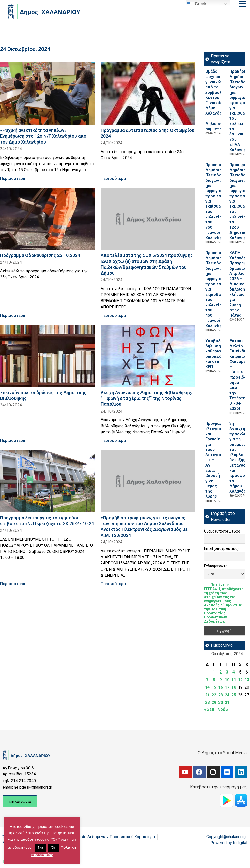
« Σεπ (209, 709)
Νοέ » (223, 709)
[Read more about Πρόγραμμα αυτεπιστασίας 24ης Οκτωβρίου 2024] (148, 93)
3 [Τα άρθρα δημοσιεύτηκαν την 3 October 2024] (227, 672)
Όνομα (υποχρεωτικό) (222, 531)
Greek (197, 4)
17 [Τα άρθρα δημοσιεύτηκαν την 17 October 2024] (227, 687)
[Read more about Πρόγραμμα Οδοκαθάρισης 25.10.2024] (47, 219)
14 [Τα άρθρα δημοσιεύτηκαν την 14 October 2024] (207, 687)
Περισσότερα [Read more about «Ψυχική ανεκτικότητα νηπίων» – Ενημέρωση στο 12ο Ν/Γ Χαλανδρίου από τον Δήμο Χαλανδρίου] (13, 178)
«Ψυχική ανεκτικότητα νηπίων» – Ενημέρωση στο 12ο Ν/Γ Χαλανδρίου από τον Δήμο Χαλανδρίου (43, 136)
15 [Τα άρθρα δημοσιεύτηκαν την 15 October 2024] (214, 687)
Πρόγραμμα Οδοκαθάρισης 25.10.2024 (40, 255)
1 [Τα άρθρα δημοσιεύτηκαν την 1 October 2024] (214, 672)
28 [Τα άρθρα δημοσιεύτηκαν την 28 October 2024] (207, 703)
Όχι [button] (54, 848)
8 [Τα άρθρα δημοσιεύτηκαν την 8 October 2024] (214, 680)
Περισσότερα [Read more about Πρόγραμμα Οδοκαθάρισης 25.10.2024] (13, 316)
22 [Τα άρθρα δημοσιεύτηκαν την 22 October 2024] (214, 695)
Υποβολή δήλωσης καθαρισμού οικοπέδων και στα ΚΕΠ (217, 354)
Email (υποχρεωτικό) (221, 548)
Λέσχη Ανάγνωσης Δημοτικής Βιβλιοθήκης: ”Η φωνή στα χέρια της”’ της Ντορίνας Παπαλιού (146, 398)
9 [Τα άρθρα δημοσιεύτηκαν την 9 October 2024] (220, 680)
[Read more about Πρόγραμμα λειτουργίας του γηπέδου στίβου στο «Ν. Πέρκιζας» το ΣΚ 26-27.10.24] (47, 481)
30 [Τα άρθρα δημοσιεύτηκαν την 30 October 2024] (221, 703)
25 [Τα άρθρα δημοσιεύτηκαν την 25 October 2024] (234, 695)
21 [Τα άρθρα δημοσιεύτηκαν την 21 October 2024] (207, 695)
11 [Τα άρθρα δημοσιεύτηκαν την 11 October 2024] (234, 680)
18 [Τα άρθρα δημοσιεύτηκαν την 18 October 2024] (234, 687)
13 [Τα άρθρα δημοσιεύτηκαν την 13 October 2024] (247, 680)
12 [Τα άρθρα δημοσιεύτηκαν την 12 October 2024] (240, 680)
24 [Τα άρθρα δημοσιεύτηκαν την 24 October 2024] (227, 695)
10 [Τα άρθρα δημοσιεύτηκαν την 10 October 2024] (227, 680)
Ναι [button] (40, 848)
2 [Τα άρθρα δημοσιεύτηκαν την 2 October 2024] (220, 672)
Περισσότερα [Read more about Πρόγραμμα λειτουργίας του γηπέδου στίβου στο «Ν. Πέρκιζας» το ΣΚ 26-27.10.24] (13, 584)
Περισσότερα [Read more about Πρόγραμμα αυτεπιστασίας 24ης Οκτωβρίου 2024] (113, 178)
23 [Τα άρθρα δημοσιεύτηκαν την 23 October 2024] (221, 695)
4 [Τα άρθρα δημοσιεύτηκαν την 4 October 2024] (234, 672)
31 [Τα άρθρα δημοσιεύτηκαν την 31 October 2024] (227, 703)
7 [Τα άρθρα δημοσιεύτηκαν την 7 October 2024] (207, 680)
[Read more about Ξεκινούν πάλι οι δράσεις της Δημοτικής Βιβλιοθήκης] (47, 356)
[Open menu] (242, 4)
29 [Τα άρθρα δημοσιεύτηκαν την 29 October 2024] (214, 703)
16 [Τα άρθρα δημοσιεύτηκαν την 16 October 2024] (221, 687)
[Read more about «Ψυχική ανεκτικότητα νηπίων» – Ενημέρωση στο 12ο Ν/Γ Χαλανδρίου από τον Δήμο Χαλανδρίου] (47, 93)
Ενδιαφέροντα (216, 566)
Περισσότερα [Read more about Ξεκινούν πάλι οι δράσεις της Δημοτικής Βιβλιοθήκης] (13, 441)
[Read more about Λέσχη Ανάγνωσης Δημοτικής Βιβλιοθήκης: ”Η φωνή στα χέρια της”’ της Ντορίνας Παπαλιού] (148, 356)
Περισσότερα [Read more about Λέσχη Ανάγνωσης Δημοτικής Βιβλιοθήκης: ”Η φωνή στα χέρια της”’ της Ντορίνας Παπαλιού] (113, 441)
